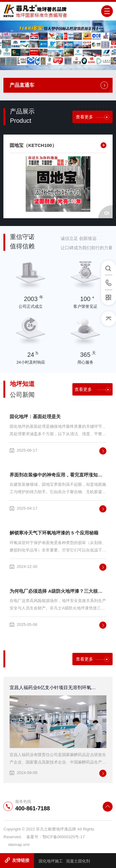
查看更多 (92, 117)
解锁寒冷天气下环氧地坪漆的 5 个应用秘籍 (54, 533)
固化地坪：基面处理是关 (35, 416)
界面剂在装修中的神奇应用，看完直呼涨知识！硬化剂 (58, 475)
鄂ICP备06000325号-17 (64, 837)
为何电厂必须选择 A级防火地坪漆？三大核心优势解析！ (58, 591)
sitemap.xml (19, 845)
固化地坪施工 (51, 861)
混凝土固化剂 (78, 861)
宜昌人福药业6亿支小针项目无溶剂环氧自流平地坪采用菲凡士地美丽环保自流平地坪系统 (54, 687)
